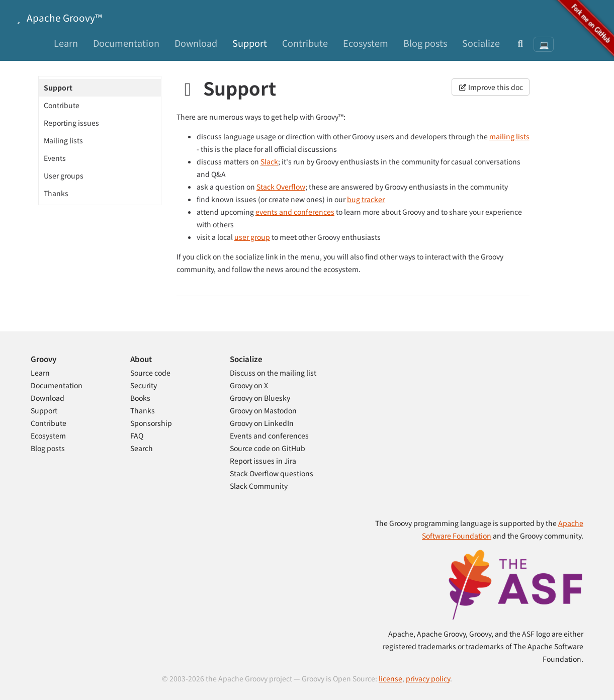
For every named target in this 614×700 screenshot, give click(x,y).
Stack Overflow (281, 187)
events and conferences (295, 212)
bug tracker (366, 199)
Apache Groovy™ (57, 17)
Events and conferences (269, 435)
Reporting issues (71, 123)
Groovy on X (249, 385)
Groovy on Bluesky (260, 398)
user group (252, 237)
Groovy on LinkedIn (262, 423)
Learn (66, 43)
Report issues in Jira (263, 461)
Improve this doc (491, 87)
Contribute (305, 43)
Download (196, 43)
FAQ (137, 435)
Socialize (481, 43)
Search (142, 448)
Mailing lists (63, 140)
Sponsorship (151, 423)
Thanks (56, 193)
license (390, 678)
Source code (150, 373)
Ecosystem (366, 43)
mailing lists (509, 136)
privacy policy (428, 678)
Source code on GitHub (268, 448)
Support (250, 43)
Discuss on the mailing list (273, 373)
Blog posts (425, 43)
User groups (64, 176)
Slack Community (259, 486)
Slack (269, 161)
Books (140, 398)
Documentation (126, 43)
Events (55, 158)
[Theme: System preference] (544, 44)
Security (144, 385)
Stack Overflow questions (272, 473)
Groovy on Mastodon (263, 410)
